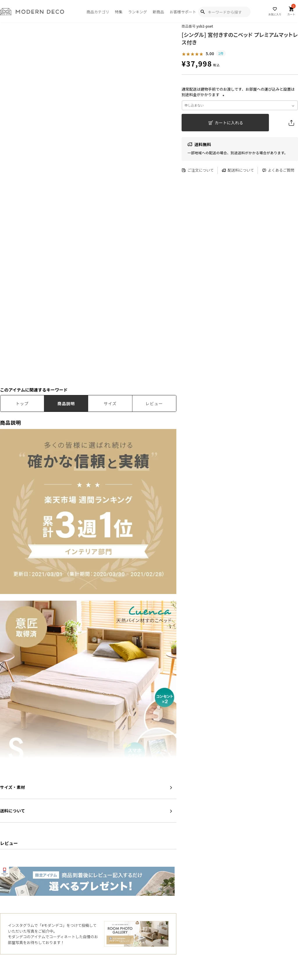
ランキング (138, 12)
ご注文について (198, 170)
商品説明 (66, 403)
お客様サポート (183, 12)
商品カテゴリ (98, 12)
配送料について (238, 170)
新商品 (158, 12)
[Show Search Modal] (203, 12)
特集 (119, 12)
